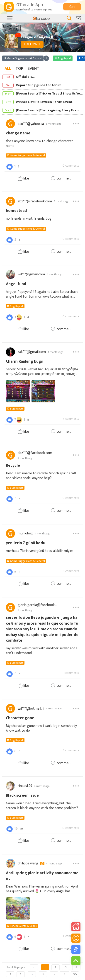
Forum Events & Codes (23, 926)
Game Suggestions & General (27, 155)
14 (43, 974)
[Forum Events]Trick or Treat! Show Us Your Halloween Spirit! (49, 94)
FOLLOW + (32, 44)
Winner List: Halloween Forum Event (44, 102)
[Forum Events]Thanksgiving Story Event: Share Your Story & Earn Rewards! (49, 110)
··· (32, 974)
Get (72, 7)
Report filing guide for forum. (39, 85)
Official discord (25, 77)
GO (75, 974)
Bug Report (17, 306)
